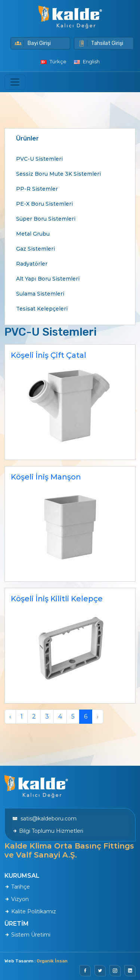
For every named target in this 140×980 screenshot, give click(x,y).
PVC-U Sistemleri (39, 159)
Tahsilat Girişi (101, 43)
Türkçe (54, 61)
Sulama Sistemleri (40, 294)
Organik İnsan (52, 961)
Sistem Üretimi (27, 935)
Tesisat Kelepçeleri (42, 309)
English (87, 61)
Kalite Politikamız (30, 911)
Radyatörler (32, 264)
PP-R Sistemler (37, 189)
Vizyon (17, 899)
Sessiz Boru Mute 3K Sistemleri (58, 174)
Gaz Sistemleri (35, 249)
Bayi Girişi (33, 43)
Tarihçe (17, 887)
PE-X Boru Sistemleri (44, 204)
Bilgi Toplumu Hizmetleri (48, 831)
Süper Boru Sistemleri (46, 219)
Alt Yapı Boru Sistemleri (48, 279)
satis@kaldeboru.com (44, 819)
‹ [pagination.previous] (10, 716)
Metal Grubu (33, 234)
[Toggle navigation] (15, 82)
